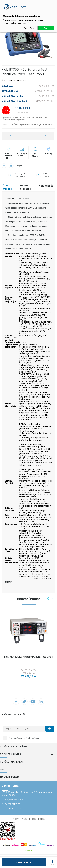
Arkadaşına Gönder (22, 155)
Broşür (8, 582)
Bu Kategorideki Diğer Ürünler (21, 175)
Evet (46, 28)
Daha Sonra (30, 28)
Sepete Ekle (24, 863)
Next (52, 598)
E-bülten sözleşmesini (18, 738)
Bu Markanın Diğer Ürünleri (48, 175)
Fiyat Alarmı (35, 155)
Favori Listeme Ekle (8, 155)
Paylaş (49, 154)
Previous (48, 598)
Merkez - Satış (10, 786)
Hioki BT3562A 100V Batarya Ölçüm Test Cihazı (29, 657)
